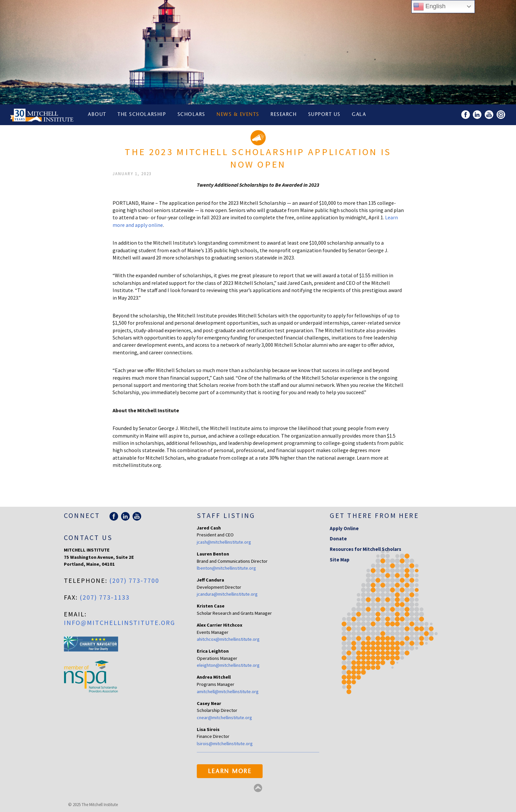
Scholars (191, 115)
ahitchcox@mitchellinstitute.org (228, 639)
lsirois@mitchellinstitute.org (225, 744)
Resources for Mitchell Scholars (365, 549)
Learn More (230, 772)
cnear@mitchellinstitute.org (224, 717)
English (429, 7)
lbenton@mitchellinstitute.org (226, 568)
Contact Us (88, 538)
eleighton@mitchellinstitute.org (228, 665)
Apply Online (344, 528)
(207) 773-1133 (105, 597)
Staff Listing (226, 515)
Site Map (340, 560)
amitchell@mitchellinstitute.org (228, 691)
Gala (359, 115)
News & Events (238, 115)
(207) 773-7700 (134, 580)
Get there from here (374, 515)
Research (284, 115)
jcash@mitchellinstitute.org (224, 542)
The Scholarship (142, 115)
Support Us (324, 115)
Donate (338, 539)
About (97, 115)
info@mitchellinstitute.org (119, 623)
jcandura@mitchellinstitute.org (227, 594)
